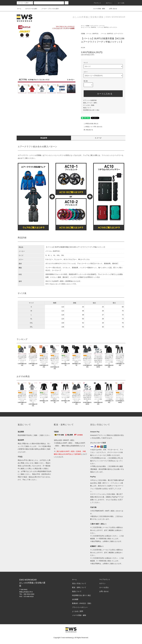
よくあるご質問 (78, 611)
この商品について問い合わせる (92, 127)
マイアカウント (105, 579)
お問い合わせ (112, 9)
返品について (87, 108)
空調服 (88, 26)
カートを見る (104, 587)
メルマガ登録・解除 (98, 9)
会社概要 (75, 599)
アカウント (96, 3)
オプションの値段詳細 (90, 100)
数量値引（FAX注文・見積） (82, 603)
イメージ (98, 138)
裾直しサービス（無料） (91, 103)
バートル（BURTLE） (91, 27)
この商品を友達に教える (90, 124)
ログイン (108, 3)
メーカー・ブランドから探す (49, 9)
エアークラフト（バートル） (98, 26)
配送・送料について (79, 587)
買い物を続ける (87, 130)
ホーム (19, 9)
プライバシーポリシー (80, 607)
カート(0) (120, 3)
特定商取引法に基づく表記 (91, 110)
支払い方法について (79, 583)
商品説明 (44, 138)
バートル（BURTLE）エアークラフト (108, 27)
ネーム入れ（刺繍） (89, 105)
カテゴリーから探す (30, 9)
